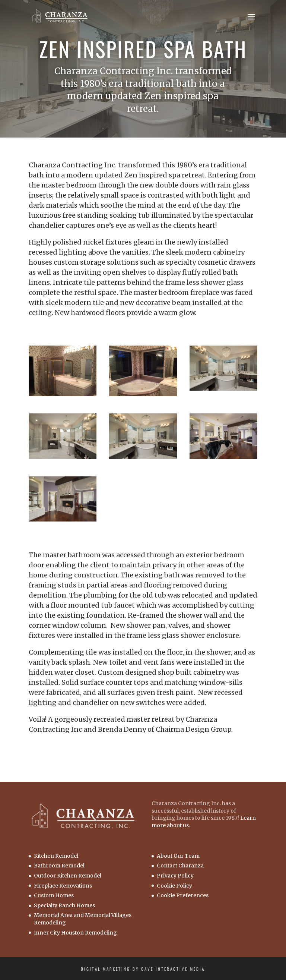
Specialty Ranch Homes (64, 905)
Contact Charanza (180, 866)
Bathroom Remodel (59, 866)
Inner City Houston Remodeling (75, 933)
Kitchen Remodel (56, 856)
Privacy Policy (175, 876)
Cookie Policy (174, 886)
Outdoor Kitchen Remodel (68, 876)
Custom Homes (54, 895)
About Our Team (178, 856)
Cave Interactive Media (173, 969)
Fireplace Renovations (63, 886)
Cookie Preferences (183, 895)
